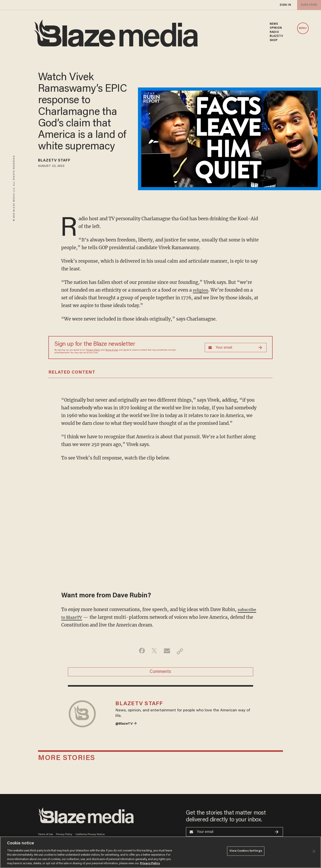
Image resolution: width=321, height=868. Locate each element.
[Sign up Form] (236, 348)
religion (201, 290)
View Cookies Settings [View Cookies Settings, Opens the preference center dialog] (246, 852)
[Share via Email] (167, 651)
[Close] (314, 851)
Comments (160, 673)
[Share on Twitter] (154, 651)
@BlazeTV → (127, 729)
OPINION (276, 28)
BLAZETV (276, 36)
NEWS (274, 24)
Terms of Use (112, 350)
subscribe (308, 5)
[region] (160, 852)
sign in (285, 5)
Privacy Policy (93, 350)
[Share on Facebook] (140, 651)
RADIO (274, 32)
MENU (303, 28)
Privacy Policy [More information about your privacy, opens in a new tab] (150, 863)
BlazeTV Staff (58, 161)
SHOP (274, 40)
